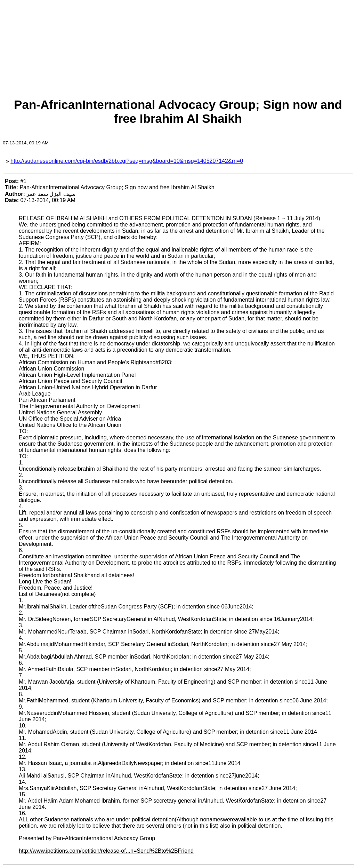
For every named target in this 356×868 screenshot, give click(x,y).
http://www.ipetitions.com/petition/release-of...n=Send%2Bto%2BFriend (106, 851)
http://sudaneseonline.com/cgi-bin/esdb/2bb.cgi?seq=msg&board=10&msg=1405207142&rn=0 (127, 161)
